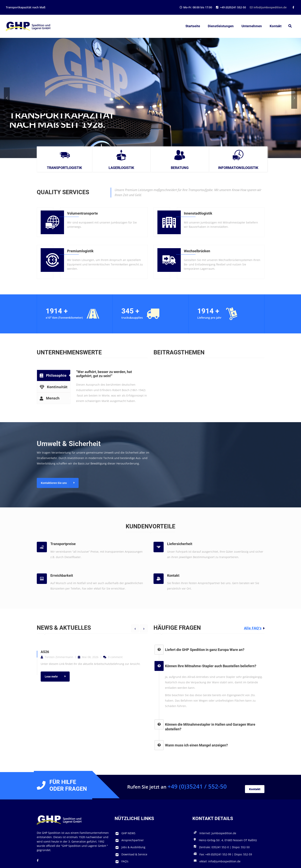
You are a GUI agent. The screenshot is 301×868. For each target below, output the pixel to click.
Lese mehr (51, 677)
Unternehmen (252, 26)
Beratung (180, 168)
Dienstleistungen (221, 26)
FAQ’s (125, 861)
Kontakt (276, 26)
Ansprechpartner (133, 840)
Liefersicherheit (180, 544)
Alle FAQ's (253, 628)
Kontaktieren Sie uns (54, 483)
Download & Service (134, 854)
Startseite (193, 26)
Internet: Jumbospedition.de (218, 833)
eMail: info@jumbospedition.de (220, 861)
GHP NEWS (128, 833)
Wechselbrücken (197, 251)
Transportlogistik (64, 168)
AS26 (45, 652)
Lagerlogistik (121, 168)
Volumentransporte (82, 213)
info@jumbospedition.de (268, 7)
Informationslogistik (238, 168)
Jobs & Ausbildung (133, 847)
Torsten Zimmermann (59, 657)
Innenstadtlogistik (198, 213)
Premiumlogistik (80, 251)
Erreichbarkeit (62, 575)
